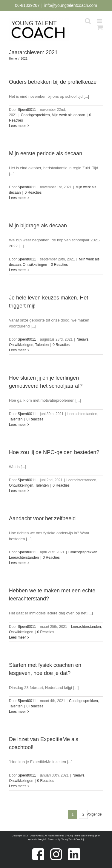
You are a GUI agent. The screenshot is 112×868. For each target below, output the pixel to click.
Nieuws (82, 339)
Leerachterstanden (82, 414)
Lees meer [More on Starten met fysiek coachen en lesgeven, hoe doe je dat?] (17, 712)
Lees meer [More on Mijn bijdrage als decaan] (17, 270)
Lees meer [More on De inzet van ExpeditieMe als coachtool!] (17, 786)
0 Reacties (33, 192)
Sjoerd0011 (27, 110)
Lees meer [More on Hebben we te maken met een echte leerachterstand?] (17, 637)
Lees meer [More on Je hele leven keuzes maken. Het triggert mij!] (17, 350)
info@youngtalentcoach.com (71, 5)
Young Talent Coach (72, 839)
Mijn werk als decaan (68, 115)
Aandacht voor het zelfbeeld (42, 518)
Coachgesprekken (35, 115)
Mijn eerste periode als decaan (46, 153)
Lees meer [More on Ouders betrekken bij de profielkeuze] (17, 126)
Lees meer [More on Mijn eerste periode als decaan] (17, 198)
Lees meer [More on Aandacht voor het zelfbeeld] (17, 563)
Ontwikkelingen (35, 265)
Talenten (42, 345)
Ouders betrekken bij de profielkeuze (53, 82)
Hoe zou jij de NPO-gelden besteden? (54, 452)
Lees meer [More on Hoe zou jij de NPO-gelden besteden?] (17, 491)
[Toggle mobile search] (88, 21)
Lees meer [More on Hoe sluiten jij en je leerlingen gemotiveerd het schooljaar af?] (17, 425)
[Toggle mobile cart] (100, 27)
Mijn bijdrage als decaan (38, 226)
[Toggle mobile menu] (100, 21)
